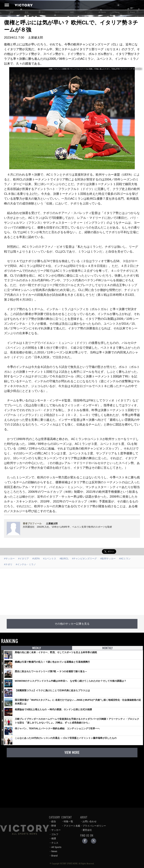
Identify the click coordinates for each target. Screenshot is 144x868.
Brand (132, 12)
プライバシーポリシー (100, 826)
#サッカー (9, 559)
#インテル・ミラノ (26, 564)
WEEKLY (37, 648)
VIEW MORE (72, 752)
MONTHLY (107, 648)
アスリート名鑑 (78, 826)
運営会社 (93, 830)
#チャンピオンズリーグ (84, 559)
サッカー (42, 12)
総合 (12, 12)
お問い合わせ (96, 821)
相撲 (72, 12)
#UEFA (36, 559)
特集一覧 (74, 821)
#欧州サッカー (108, 559)
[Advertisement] (72, 592)
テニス (87, 12)
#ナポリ (8, 564)
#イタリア (23, 559)
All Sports (102, 12)
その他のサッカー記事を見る (72, 624)
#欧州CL (64, 559)
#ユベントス (50, 559)
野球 (27, 12)
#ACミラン (125, 559)
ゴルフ (57, 12)
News (117, 12)
